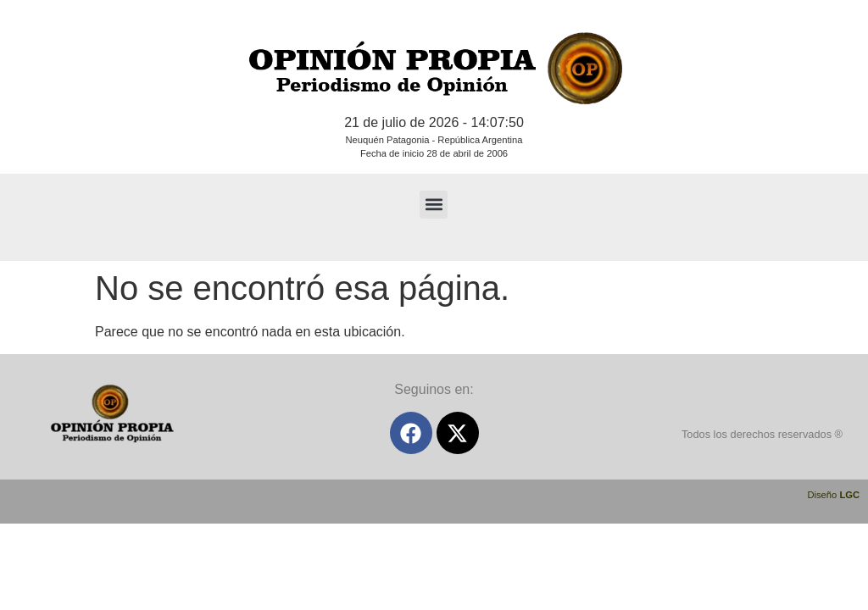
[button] (434, 205)
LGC (849, 495)
